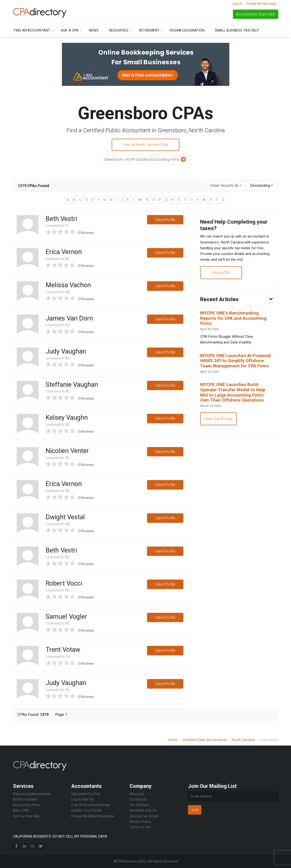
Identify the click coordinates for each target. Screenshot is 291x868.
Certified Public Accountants (205, 740)
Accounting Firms (27, 805)
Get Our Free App (26, 816)
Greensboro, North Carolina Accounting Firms (145, 160)
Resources (119, 30)
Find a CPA (222, 282)
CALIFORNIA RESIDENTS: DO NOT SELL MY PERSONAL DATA (60, 837)
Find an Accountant (32, 30)
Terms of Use (140, 827)
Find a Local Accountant (32, 794)
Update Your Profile (86, 811)
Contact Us (138, 799)
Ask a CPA (70, 30)
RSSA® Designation (187, 30)
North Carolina (243, 740)
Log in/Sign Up (82, 799)
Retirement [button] (149, 30)
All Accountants (25, 799)
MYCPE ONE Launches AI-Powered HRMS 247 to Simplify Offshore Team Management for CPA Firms (236, 377)
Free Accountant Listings (91, 805)
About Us (137, 794)
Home (173, 740)
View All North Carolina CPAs (145, 145)
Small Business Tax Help (237, 30)
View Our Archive (219, 440)
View (165, 221)
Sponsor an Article (144, 816)
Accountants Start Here (256, 14)
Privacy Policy (140, 822)
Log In (237, 4)
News (94, 30)
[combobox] (226, 186)
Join (195, 810)
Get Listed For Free (86, 794)
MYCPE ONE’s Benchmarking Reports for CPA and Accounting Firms (235, 329)
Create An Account (261, 4)
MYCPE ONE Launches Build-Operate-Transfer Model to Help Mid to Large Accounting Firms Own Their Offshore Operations (235, 413)
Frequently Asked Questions (93, 816)
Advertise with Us (143, 811)
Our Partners (139, 805)
